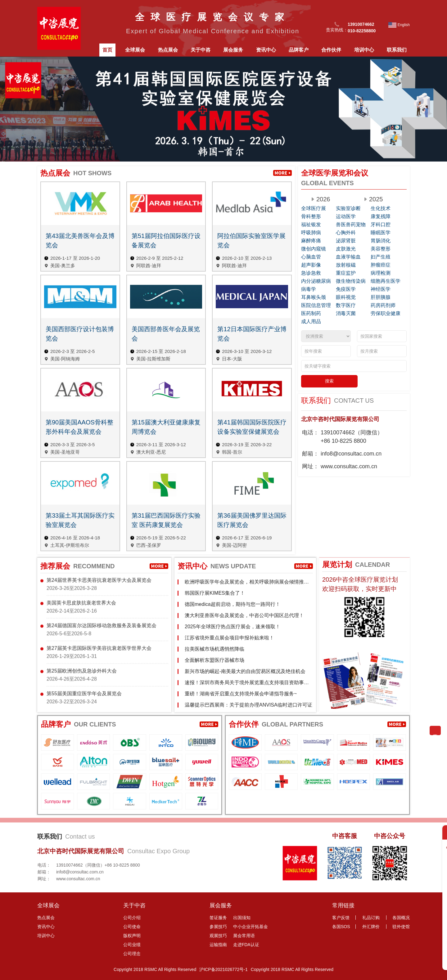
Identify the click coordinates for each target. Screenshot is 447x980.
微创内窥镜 (314, 249)
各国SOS (341, 927)
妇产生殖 (381, 257)
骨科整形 (311, 216)
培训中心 (364, 50)
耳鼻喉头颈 (314, 297)
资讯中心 (266, 50)
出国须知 (242, 918)
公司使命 (132, 927)
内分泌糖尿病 (316, 281)
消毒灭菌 (346, 313)
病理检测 (381, 273)
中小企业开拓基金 (251, 927)
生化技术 (381, 208)
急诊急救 (311, 273)
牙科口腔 (381, 224)
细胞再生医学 (386, 281)
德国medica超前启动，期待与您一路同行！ (233, 604)
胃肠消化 (381, 241)
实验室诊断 (348, 208)
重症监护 (346, 273)
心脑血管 (311, 257)
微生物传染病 (351, 281)
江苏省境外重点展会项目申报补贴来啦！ (229, 638)
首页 (107, 50)
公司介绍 (132, 918)
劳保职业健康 (386, 313)
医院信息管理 (316, 305)
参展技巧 (218, 927)
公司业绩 (132, 945)
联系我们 (397, 50)
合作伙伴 (331, 50)
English (404, 25)
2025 (376, 199)
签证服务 (218, 918)
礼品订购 (371, 918)
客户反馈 (341, 918)
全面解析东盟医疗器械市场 (214, 660)
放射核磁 (346, 265)
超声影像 (311, 265)
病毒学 (309, 289)
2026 (323, 199)
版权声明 (132, 936)
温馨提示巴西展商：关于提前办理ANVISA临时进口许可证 (248, 705)
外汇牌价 (371, 927)
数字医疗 (346, 305)
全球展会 (135, 50)
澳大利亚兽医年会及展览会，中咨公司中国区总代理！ (244, 615)
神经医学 (381, 289)
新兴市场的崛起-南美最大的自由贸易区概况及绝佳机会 (245, 671)
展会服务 (233, 50)
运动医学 (346, 216)
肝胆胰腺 (381, 297)
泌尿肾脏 (346, 241)
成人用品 (311, 321)
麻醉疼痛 (311, 241)
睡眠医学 (381, 233)
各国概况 (401, 918)
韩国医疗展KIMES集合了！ (215, 593)
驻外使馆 (401, 927)
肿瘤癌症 (381, 265)
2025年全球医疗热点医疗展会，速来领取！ (233, 627)
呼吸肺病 (311, 233)
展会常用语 (244, 936)
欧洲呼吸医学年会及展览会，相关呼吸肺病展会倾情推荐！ (244, 584)
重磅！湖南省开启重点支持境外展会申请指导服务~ (241, 694)
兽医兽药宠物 (351, 224)
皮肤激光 (346, 249)
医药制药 (311, 313)
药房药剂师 (383, 305)
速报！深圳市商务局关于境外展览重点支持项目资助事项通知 (247, 685)
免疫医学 (346, 289)
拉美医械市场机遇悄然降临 (214, 649)
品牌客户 (299, 50)
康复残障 (381, 216)
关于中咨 (201, 50)
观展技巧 (218, 936)
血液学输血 (348, 257)
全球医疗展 (314, 208)
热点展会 (168, 50)
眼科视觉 (346, 297)
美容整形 (381, 249)
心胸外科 (346, 233)
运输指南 (218, 945)
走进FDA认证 (246, 945)
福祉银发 (311, 224)
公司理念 (132, 954)
